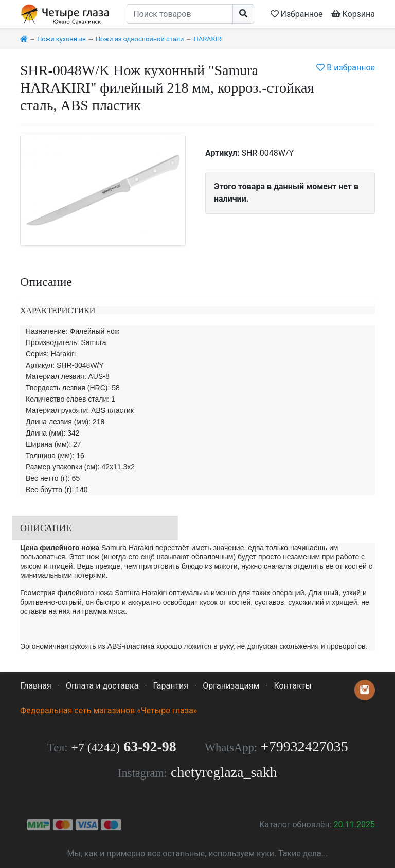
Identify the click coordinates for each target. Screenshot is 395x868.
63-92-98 (124, 746)
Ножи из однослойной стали (140, 39)
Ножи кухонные (61, 39)
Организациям (231, 686)
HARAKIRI (209, 39)
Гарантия (171, 686)
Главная (36, 686)
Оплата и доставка (102, 686)
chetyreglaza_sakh (224, 772)
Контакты (292, 686)
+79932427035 (304, 746)
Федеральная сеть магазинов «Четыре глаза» (109, 710)
